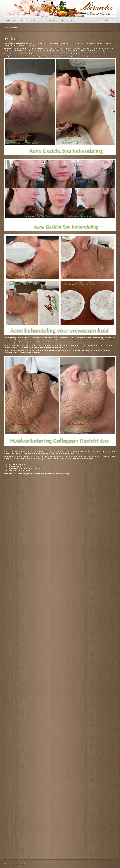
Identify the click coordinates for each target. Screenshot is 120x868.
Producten (51, 20)
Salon (15, 20)
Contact (76, 20)
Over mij (69, 20)
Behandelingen (24, 20)
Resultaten (35, 20)
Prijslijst (43, 20)
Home (8, 20)
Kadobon (60, 20)
